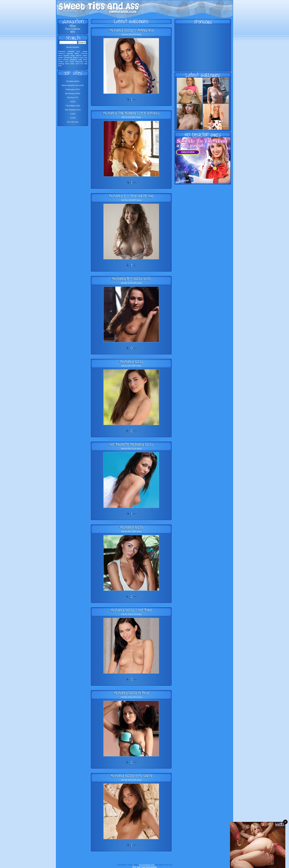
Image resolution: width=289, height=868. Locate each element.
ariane (72, 55)
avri (82, 64)
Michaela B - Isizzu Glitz (131, 279)
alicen (85, 59)
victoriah (84, 53)
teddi (80, 59)
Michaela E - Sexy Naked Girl (131, 196)
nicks (78, 64)
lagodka (66, 55)
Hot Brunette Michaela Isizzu (131, 444)
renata (67, 64)
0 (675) (73, 102)
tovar (78, 51)
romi (86, 64)
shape (77, 53)
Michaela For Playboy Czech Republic (131, 113)
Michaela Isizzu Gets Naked (131, 776)
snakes (85, 55)
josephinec (74, 59)
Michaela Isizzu (131, 362)
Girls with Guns (73, 122)
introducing (68, 57)
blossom (70, 53)
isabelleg (71, 51)
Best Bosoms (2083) (73, 93)
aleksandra (79, 62)
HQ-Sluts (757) (73, 98)
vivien (81, 57)
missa (60, 55)
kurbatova (62, 51)
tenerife (79, 55)
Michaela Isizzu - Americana (131, 30)
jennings (61, 64)
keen (60, 66)
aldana (85, 51)
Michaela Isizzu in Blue (131, 693)
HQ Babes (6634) (73, 81)
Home (73, 26)
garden (61, 57)
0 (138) (73, 118)
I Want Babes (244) (73, 106)
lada (86, 57)
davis (60, 59)
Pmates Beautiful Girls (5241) (73, 85)
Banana (76, 57)
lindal (72, 62)
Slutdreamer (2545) (73, 89)
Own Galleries (73, 29)
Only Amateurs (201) (73, 110)
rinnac (73, 64)
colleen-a (61, 53)
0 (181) (73, 114)
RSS (73, 32)
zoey (67, 62)
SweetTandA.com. (147, 865)
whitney (66, 59)
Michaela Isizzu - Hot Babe (131, 610)
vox (86, 62)
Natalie (61, 62)
